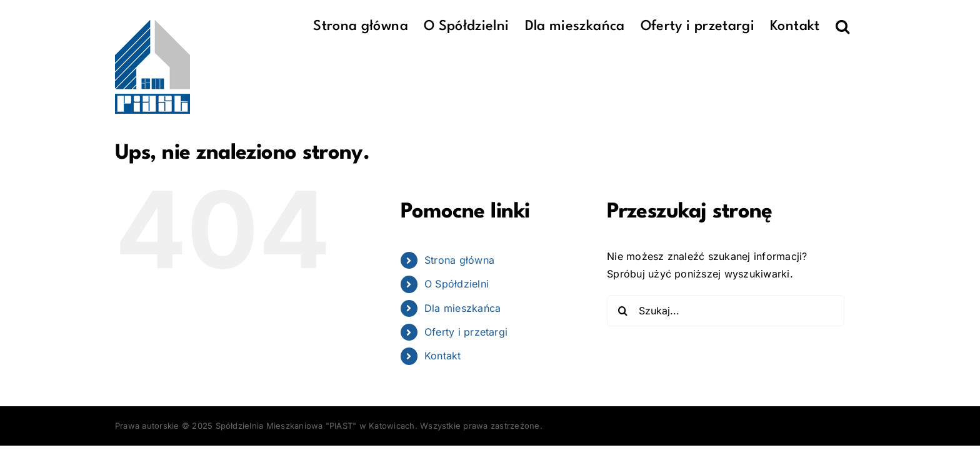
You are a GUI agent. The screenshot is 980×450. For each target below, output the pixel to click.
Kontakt (443, 356)
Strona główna (459, 260)
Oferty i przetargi (466, 332)
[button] (858, 26)
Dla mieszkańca (462, 308)
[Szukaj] (622, 311)
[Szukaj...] (726, 311)
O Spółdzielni (457, 284)
